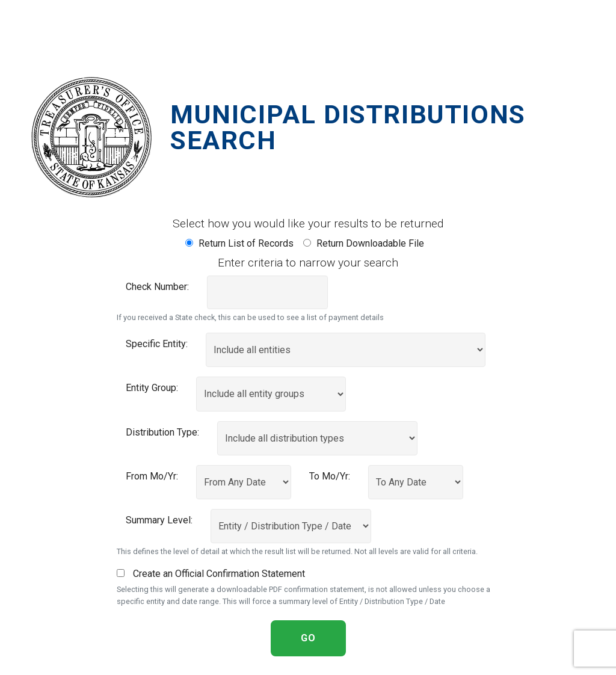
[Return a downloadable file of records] (307, 243)
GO (308, 638)
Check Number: (157, 287)
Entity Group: (152, 388)
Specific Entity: (157, 344)
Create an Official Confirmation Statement (211, 574)
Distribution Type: (162, 432)
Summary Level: (159, 520)
